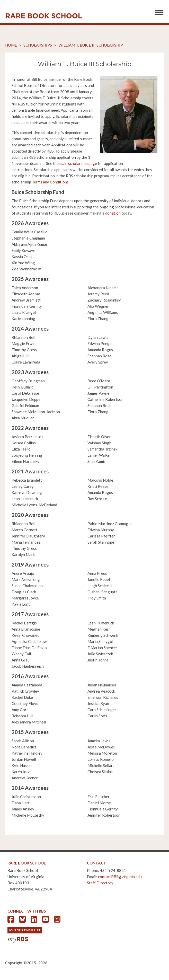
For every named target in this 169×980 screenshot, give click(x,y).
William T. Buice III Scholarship (91, 45)
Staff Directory (100, 883)
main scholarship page (78, 163)
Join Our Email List (25, 930)
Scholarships (38, 45)
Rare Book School (44, 16)
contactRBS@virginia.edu (120, 877)
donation (113, 213)
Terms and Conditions (50, 182)
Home (11, 45)
